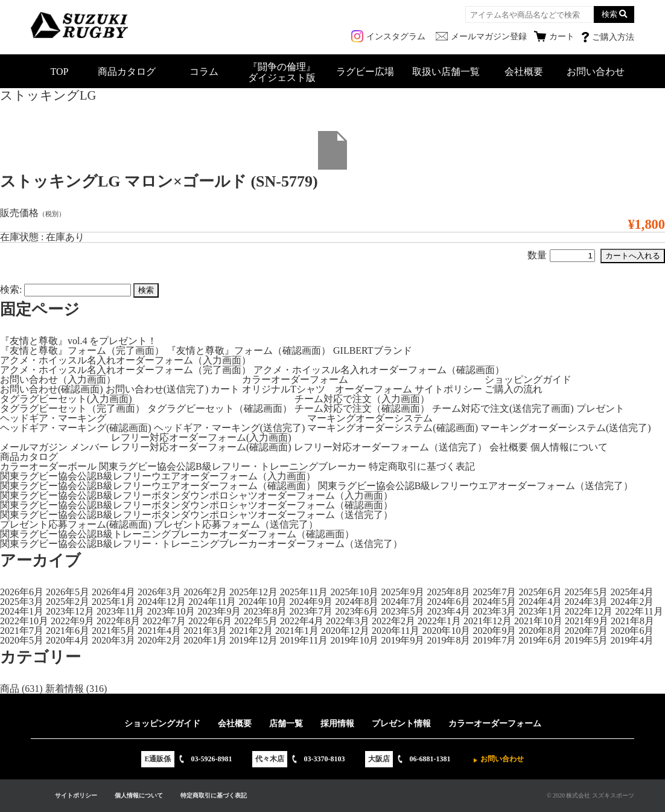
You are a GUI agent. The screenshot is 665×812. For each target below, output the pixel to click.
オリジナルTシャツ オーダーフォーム (327, 389)
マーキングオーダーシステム (370, 418)
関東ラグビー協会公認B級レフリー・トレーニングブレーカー (233, 466)
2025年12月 (253, 592)
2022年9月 (72, 621)
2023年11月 (120, 611)
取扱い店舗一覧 (446, 72)
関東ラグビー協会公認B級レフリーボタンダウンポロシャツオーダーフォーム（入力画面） (196, 495)
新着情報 (65, 689)
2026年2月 (205, 592)
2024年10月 (262, 602)
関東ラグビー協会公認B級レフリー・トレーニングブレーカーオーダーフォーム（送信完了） (201, 544)
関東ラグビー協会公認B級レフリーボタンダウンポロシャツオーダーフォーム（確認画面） (196, 505)
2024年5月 (494, 602)
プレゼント (600, 408)
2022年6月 (210, 621)
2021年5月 (113, 631)
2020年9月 (494, 631)
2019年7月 (494, 640)
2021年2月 (251, 631)
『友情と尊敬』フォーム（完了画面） (82, 350)
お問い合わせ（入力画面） (58, 379)
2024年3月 (586, 602)
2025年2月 (68, 602)
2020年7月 (586, 631)
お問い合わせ (596, 72)
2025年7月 (494, 592)
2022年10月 (24, 621)
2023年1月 (540, 611)
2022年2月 (393, 621)
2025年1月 (113, 602)
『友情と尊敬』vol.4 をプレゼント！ (78, 341)
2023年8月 (265, 611)
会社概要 (524, 72)
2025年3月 (22, 602)
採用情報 (337, 724)
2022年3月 (348, 621)
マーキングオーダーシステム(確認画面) (393, 428)
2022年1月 (439, 621)
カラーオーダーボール (48, 466)
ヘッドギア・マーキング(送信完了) (230, 428)
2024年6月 (448, 602)
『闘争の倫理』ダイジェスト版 (282, 72)
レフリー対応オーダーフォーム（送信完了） (390, 447)
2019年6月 (540, 640)
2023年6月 (357, 611)
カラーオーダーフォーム (295, 379)
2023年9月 (219, 611)
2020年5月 (22, 640)
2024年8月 (357, 602)
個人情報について (569, 447)
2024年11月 (212, 602)
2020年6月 (632, 631)
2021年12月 (488, 621)
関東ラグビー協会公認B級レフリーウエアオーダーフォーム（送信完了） (476, 486)
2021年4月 (159, 631)
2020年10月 (446, 631)
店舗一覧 (286, 724)
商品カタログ (127, 72)
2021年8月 (632, 621)
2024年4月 (540, 602)
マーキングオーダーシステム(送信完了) (566, 428)
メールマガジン (34, 447)
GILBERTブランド (373, 350)
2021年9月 (587, 621)
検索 (609, 14)
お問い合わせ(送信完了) (157, 389)
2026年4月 (113, 592)
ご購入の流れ (514, 389)
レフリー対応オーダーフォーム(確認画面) (201, 447)
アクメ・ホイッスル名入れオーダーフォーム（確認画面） (379, 370)
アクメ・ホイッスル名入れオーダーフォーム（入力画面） (126, 360)
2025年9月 (402, 592)
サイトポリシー (448, 389)
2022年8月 (118, 621)
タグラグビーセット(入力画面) (66, 399)
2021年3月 (205, 631)
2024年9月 (311, 602)
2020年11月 (396, 631)
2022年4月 (302, 621)
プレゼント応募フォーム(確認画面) (76, 524)
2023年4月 (448, 611)
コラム (204, 72)
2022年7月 (164, 621)
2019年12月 (253, 640)
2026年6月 (22, 592)
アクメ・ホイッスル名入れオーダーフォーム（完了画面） (126, 370)
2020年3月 (113, 640)
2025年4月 (632, 592)
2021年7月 (22, 631)
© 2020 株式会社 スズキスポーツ (590, 795)
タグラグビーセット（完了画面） (72, 408)
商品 (10, 689)
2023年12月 (70, 611)
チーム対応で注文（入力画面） (362, 399)
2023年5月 (402, 611)
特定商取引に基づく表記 (422, 466)
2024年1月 (22, 611)
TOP (60, 72)
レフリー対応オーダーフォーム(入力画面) (201, 437)
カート (225, 389)
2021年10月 (538, 621)
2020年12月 (345, 631)
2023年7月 (311, 611)
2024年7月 (402, 602)
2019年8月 (448, 640)
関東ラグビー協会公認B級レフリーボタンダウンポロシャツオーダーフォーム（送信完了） (196, 515)
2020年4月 (68, 640)
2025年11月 (304, 592)
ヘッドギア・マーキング (53, 418)
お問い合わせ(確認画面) (52, 389)
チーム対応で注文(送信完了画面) (503, 408)
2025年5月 (586, 592)
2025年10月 (354, 592)
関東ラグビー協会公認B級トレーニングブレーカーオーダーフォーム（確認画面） (177, 534)
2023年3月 (494, 611)
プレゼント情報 (401, 724)
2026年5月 (68, 592)
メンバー (89, 447)
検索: (11, 289)
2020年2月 (159, 640)
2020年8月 (540, 631)
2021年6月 (68, 631)
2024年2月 (632, 602)
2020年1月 (205, 640)
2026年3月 (159, 592)
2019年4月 (632, 640)
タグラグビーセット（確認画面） (220, 408)
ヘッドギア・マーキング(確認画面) (76, 428)
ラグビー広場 (365, 72)
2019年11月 (304, 640)
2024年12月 (162, 602)
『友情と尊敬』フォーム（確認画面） (249, 350)
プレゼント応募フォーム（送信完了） (236, 524)
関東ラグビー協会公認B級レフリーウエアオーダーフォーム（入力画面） (158, 476)
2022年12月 (588, 611)
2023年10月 (171, 611)
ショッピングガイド (528, 379)
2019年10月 (354, 640)
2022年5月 (256, 621)
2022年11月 (639, 611)
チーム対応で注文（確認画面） (362, 408)
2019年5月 (586, 640)
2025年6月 (540, 592)
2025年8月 (448, 592)
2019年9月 (402, 640)
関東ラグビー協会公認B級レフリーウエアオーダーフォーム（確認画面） (158, 486)
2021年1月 (297, 631)
